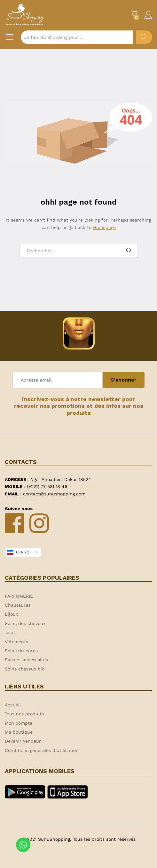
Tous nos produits (24, 714)
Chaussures (18, 605)
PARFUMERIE (19, 596)
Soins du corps (21, 651)
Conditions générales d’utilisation (42, 750)
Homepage (104, 227)
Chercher (144, 37)
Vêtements (16, 642)
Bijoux (11, 614)
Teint (10, 632)
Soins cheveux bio (25, 669)
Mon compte (19, 723)
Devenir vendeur (23, 741)
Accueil (13, 705)
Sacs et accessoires (26, 660)
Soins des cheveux (25, 623)
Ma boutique (19, 732)
